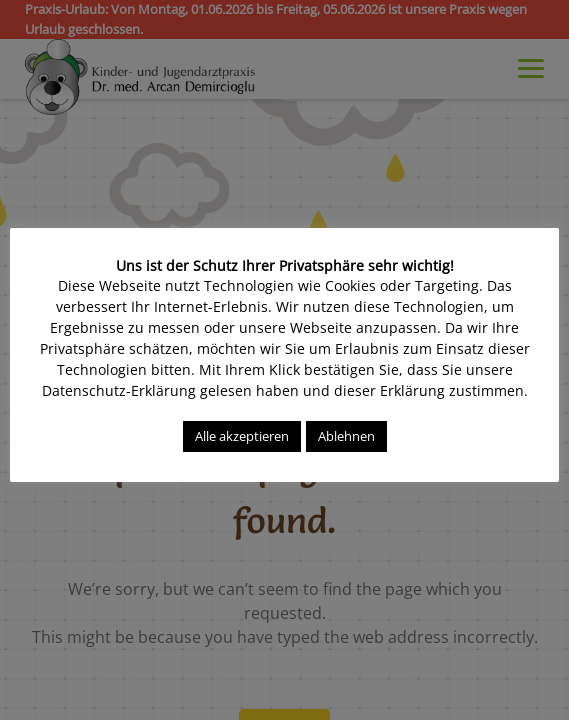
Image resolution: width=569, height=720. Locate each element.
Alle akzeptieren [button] (242, 436)
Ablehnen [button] (346, 436)
